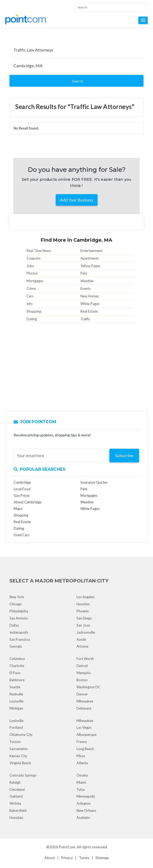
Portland (16, 727)
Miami (81, 782)
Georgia (16, 646)
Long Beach (85, 749)
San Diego (84, 618)
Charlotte (17, 666)
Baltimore (17, 680)
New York (17, 597)
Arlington (84, 803)
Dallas (14, 625)
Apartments (90, 258)
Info (30, 304)
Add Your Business (77, 200)
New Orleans (86, 810)
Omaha (82, 775)
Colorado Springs (23, 775)
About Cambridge (27, 502)
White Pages (90, 304)
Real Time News (39, 251)
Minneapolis (86, 796)
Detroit (82, 666)
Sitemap (102, 858)
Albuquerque (86, 735)
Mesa (81, 756)
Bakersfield (18, 810)
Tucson (15, 742)
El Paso (15, 673)
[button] (143, 20)
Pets (84, 273)
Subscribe (124, 455)
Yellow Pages (90, 266)
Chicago (16, 604)
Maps (18, 509)
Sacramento (19, 749)
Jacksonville (86, 632)
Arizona (82, 646)
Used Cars (22, 535)
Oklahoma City (21, 735)
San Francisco (20, 639)
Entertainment (91, 251)
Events (86, 288)
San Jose (83, 625)
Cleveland (17, 789)
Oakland (16, 796)
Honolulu (16, 818)
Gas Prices (22, 495)
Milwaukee (85, 701)
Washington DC (88, 687)
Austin (81, 639)
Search (78, 81)
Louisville (16, 701)
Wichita (15, 803)
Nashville (16, 694)
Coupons (34, 258)
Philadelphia (19, 611)
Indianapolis (19, 632)
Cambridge (22, 482)
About (50, 858)
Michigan (16, 708)
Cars (30, 296)
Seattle (15, 687)
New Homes (90, 296)
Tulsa (81, 789)
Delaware (84, 708)
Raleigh (15, 782)
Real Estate (89, 311)
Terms (84, 858)
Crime (31, 288)
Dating (32, 319)
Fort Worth (85, 659)
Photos (32, 273)
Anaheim (83, 818)
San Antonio (19, 618)
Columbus (17, 659)
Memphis (84, 673)
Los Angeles (86, 597)
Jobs (30, 266)
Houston (83, 604)
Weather (87, 281)
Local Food (22, 489)
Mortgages (35, 281)
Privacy (67, 858)
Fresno (82, 742)
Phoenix (83, 611)
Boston (82, 680)
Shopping (34, 311)
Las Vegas (84, 727)
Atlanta (82, 763)
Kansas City (18, 756)
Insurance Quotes (94, 482)
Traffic (85, 319)
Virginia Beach (20, 763)
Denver (82, 694)
